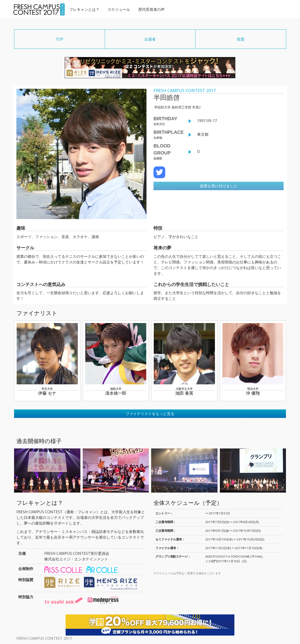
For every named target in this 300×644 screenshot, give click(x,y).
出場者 (150, 39)
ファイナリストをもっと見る (150, 414)
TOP (59, 39)
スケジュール (119, 9)
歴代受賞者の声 (151, 9)
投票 (241, 39)
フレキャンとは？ (84, 9)
